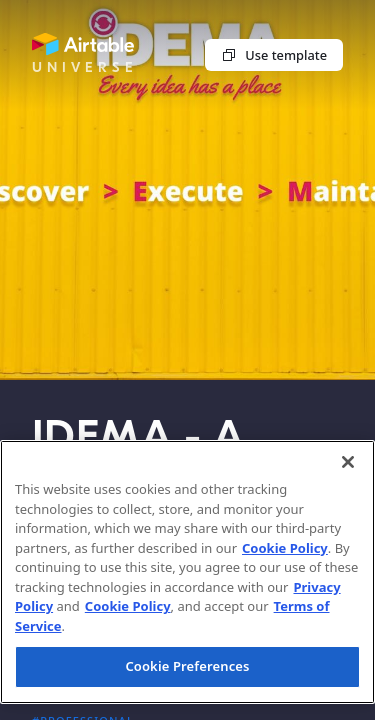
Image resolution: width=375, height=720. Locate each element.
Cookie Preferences (187, 666)
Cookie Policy (285, 548)
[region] (187, 572)
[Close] (348, 462)
